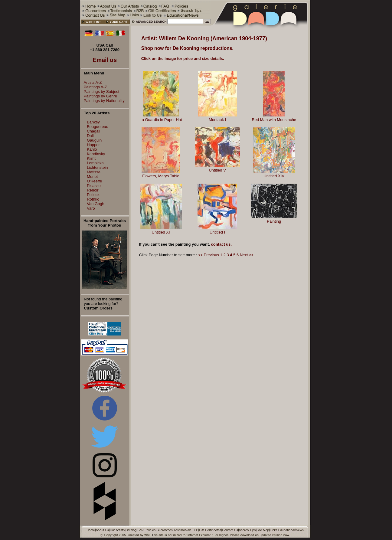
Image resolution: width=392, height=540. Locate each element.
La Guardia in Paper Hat (161, 120)
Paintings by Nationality (103, 101)
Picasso (94, 186)
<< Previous (209, 255)
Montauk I (217, 120)
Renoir (93, 190)
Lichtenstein (97, 167)
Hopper (93, 145)
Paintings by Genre (99, 96)
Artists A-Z (91, 82)
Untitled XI (161, 232)
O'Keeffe (94, 181)
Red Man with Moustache (274, 120)
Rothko (93, 199)
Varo (91, 208)
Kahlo (92, 149)
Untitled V (217, 170)
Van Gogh (96, 204)
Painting (274, 221)
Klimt (91, 158)
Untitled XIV (274, 176)
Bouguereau (98, 127)
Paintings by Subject (100, 92)
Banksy (93, 122)
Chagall (93, 131)
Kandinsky (96, 154)
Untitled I (217, 232)
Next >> (247, 255)
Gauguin (94, 140)
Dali (90, 136)
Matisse (94, 172)
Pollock (93, 195)
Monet (92, 177)
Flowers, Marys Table (161, 176)
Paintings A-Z (94, 87)
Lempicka (95, 163)
